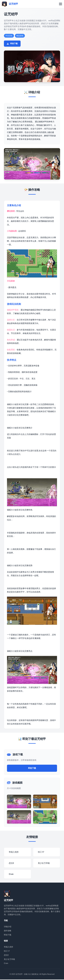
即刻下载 (12, 44)
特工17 (7, 951)
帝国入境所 (9, 947)
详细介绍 (8, 927)
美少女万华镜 (9, 960)
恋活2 (6, 956)
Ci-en (6, 964)
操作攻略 (8, 931)
